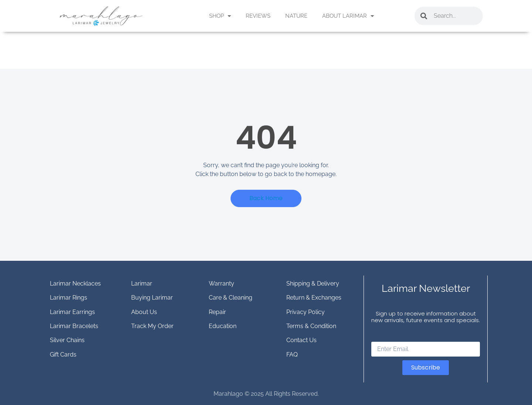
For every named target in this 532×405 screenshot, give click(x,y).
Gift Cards (63, 355)
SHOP (220, 16)
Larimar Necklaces (75, 283)
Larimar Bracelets (74, 326)
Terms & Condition (311, 326)
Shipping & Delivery (313, 283)
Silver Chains (67, 340)
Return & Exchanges (314, 298)
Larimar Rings (69, 298)
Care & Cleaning (231, 298)
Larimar (142, 283)
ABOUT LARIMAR (348, 16)
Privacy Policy (306, 312)
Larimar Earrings (72, 312)
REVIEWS (258, 16)
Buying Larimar (152, 298)
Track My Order (152, 326)
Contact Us (301, 340)
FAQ (292, 355)
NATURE (296, 16)
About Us (144, 312)
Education (223, 326)
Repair (217, 312)
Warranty (221, 283)
